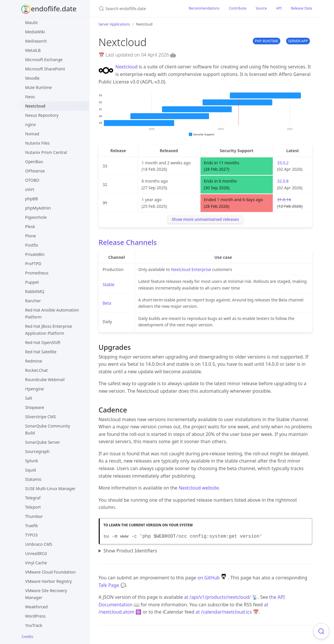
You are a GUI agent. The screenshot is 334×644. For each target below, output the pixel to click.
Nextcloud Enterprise (191, 269)
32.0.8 (283, 181)
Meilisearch (36, 41)
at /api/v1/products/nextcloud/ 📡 (221, 597)
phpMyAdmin (38, 208)
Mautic (32, 22)
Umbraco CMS (39, 544)
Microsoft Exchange (44, 60)
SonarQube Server (43, 442)
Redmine (34, 361)
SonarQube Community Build (48, 429)
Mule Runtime (39, 87)
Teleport (33, 507)
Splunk (32, 461)
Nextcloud (35, 106)
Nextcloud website (199, 488)
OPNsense (35, 171)
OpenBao (34, 162)
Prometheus (37, 273)
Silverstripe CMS (41, 417)
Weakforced (37, 607)
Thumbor (34, 516)
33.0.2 (283, 163)
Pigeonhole (36, 217)
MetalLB (33, 50)
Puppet (32, 282)
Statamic (34, 479)
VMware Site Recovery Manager (46, 594)
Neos (30, 97)
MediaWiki (35, 32)
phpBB (32, 199)
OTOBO (32, 180)
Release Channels (128, 242)
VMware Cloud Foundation (50, 572)
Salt (29, 398)
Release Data (301, 8)
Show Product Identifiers (130, 551)
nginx (31, 124)
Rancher (33, 301)
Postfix (32, 245)
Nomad (32, 134)
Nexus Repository (42, 115)
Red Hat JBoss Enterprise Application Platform (49, 330)
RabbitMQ (35, 291)
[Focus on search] (321, 631)
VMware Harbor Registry (49, 581)
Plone (31, 236)
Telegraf (33, 498)
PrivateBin (35, 254)
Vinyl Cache (36, 563)
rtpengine (35, 389)
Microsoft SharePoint (45, 69)
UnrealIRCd (36, 553)
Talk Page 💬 (112, 585)
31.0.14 (284, 200)
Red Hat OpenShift (43, 342)
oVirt (30, 189)
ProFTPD (33, 264)
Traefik (32, 526)
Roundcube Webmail (45, 380)
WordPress (36, 616)
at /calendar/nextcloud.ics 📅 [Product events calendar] (227, 612)
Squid (31, 470)
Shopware (35, 407)
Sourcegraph (37, 451)
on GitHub (213, 578)
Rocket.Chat (37, 370)
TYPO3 (31, 535)
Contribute (238, 8)
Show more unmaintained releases (205, 219)
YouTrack (34, 625)
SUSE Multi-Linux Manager (50, 489)
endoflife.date (54, 9)
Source (261, 8)
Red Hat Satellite (41, 352)
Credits (28, 637)
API (279, 8)
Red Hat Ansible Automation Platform (52, 313)
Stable (109, 284)
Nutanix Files (38, 143)
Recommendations (204, 8)
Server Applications (114, 24)
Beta (107, 303)
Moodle (33, 78)
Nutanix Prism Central (46, 152)
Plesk (30, 227)
